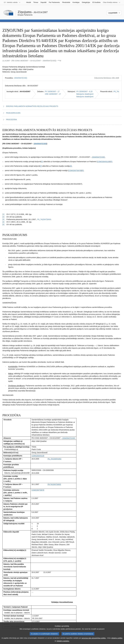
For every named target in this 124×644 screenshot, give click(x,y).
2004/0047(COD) (21, 78)
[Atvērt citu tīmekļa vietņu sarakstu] (112, 2)
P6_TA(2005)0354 (54, 459)
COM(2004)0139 (103, 162)
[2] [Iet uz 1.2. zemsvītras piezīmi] (111, 162)
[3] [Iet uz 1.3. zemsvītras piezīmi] (41, 166)
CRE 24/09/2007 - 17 (53, 94)
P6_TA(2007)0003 (44, 219)
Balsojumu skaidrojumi (85, 94)
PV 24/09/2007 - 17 (52, 91)
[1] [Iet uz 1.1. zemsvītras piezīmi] (42, 162)
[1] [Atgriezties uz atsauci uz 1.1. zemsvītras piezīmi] (3, 214)
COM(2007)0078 (75, 170)
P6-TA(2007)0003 (54, 484)
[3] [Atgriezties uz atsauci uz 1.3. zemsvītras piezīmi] (3, 219)
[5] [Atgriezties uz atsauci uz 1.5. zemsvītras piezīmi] (3, 224)
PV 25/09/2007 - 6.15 (84, 91)
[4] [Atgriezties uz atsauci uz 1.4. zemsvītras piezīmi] (3, 222)
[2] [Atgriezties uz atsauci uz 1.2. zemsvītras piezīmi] (3, 217)
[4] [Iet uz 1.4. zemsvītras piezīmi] (71, 166)
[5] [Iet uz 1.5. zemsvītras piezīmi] (83, 170)
